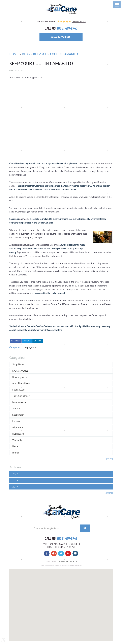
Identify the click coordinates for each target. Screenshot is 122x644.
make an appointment (61, 37)
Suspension (18, 415)
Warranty (17, 440)
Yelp (68, 553)
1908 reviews (79, 21)
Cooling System (29, 347)
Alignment (18, 427)
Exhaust (17, 421)
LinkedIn (38, 341)
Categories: (17, 358)
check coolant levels (58, 263)
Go (85, 528)
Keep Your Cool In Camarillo (56, 54)
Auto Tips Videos (21, 383)
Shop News (18, 364)
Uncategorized (20, 377)
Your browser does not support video (26, 77)
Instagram (75, 553)
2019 (15, 480)
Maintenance (19, 402)
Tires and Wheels (21, 396)
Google (54, 553)
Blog (26, 54)
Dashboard (18, 434)
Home (14, 54)
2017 (15, 487)
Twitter (27, 341)
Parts (15, 446)
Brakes (16, 453)
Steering (17, 408)
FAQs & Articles (20, 371)
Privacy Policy (51, 561)
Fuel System (19, 390)
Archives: (16, 467)
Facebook (16, 341)
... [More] (109, 459)
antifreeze (24, 219)
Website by (68, 562)
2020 (15, 474)
